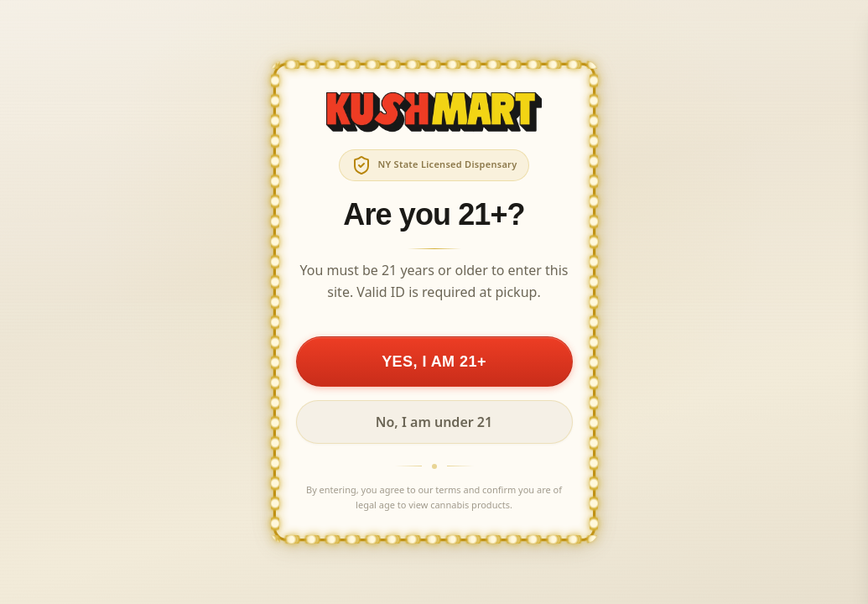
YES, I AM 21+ (434, 362)
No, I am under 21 (434, 422)
